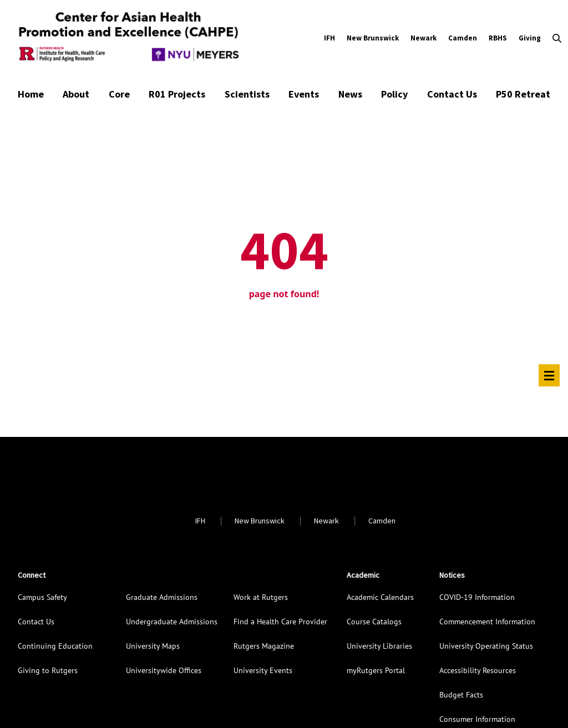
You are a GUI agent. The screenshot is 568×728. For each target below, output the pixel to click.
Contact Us (452, 94)
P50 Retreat (523, 94)
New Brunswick (373, 38)
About (76, 94)
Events (304, 94)
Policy (394, 94)
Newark (424, 38)
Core (119, 94)
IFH (329, 38)
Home (31, 94)
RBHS (498, 38)
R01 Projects (177, 94)
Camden (463, 38)
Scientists (247, 94)
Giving (530, 38)
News (350, 94)
